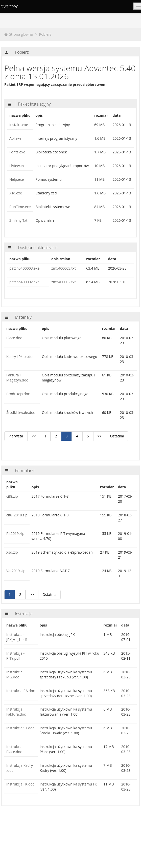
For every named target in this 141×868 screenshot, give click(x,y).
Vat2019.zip (16, 571)
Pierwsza (16, 436)
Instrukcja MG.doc (14, 674)
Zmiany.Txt (18, 220)
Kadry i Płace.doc (20, 357)
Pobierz (45, 34)
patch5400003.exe (24, 268)
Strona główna (21, 34)
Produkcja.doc (18, 394)
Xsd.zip (12, 552)
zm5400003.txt (64, 268)
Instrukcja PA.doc (20, 691)
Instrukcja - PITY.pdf (15, 656)
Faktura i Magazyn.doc (17, 378)
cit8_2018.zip (17, 515)
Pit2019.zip (15, 533)
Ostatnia (117, 436)
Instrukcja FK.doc (20, 784)
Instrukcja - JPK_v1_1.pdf (17, 637)
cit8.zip (12, 496)
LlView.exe (18, 166)
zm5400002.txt (64, 282)
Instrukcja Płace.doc (14, 749)
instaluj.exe (19, 125)
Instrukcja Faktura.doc (16, 712)
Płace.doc (14, 338)
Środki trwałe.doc (21, 412)
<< (34, 436)
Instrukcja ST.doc (20, 728)
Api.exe (15, 138)
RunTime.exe (20, 207)
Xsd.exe (16, 193)
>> (100, 436)
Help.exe (17, 179)
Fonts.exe (17, 152)
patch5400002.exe (24, 282)
